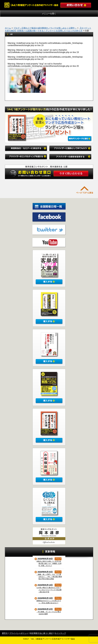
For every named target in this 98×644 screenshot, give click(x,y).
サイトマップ (60, 633)
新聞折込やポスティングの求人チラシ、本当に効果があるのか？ (49, 602)
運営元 (5, 633)
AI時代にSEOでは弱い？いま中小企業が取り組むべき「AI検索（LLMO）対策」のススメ (49, 563)
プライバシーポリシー (19, 633)
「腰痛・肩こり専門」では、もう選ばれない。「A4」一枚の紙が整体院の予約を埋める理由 (49, 577)
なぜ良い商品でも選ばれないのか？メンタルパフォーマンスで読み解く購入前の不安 (49, 590)
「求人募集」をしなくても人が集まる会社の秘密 (49, 613)
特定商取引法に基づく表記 (41, 633)
